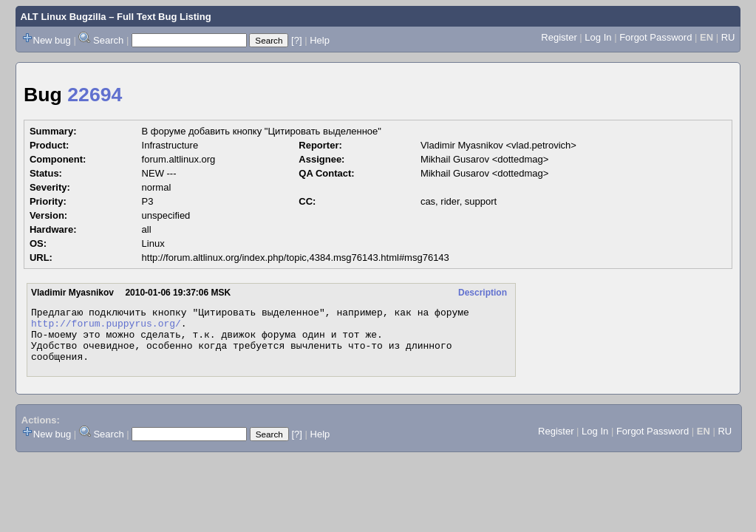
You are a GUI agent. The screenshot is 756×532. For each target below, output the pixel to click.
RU (728, 37)
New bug (52, 40)
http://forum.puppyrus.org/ (106, 327)
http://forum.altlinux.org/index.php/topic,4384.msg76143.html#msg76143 (296, 258)
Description (483, 293)
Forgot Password (655, 37)
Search (108, 40)
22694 (95, 95)
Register (559, 37)
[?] (296, 40)
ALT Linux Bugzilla (64, 17)
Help (320, 40)
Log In (598, 37)
